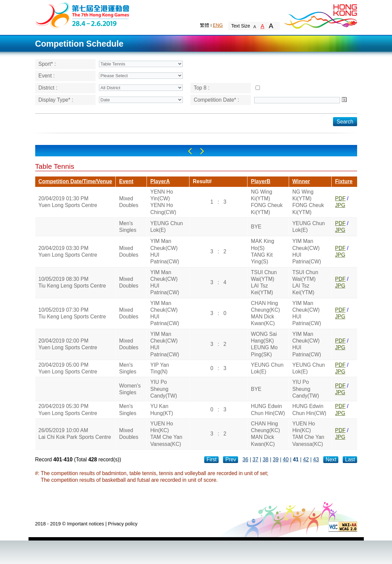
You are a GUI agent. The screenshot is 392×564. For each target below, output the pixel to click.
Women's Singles (130, 389)
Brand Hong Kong (320, 15)
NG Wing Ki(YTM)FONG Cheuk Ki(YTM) (267, 202)
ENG (218, 25)
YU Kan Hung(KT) (162, 409)
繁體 (205, 25)
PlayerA (160, 181)
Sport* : (47, 64)
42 (306, 459)
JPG (340, 205)
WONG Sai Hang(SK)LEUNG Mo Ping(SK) (264, 344)
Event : (47, 76)
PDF (340, 198)
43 (316, 459)
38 (265, 459)
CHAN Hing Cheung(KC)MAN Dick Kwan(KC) (265, 313)
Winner (301, 181)
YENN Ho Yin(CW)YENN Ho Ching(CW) (163, 202)
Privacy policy (123, 524)
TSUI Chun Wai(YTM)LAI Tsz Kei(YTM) (264, 283)
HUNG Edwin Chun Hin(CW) (268, 409)
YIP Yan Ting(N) (160, 368)
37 (255, 459)
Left (190, 151)
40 (286, 459)
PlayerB (261, 181)
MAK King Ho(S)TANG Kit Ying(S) (262, 251)
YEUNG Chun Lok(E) (166, 227)
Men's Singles (128, 227)
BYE (256, 227)
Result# (202, 181)
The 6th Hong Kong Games (83, 15)
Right (202, 151)
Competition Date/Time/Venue (75, 181)
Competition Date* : (216, 100)
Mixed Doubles (129, 202)
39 (275, 459)
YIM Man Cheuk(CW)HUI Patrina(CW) (165, 251)
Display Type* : (56, 100)
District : (48, 88)
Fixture (344, 181)
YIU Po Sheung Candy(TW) (164, 389)
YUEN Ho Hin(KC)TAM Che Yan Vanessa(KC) (166, 434)
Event (126, 181)
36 (245, 459)
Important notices (86, 524)
